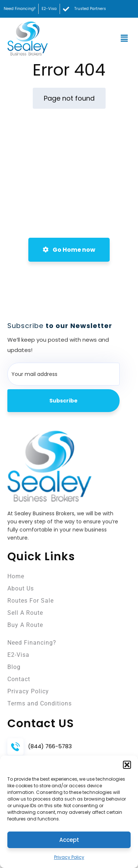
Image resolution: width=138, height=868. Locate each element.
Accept (69, 840)
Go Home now (69, 250)
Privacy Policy (69, 857)
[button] (127, 765)
